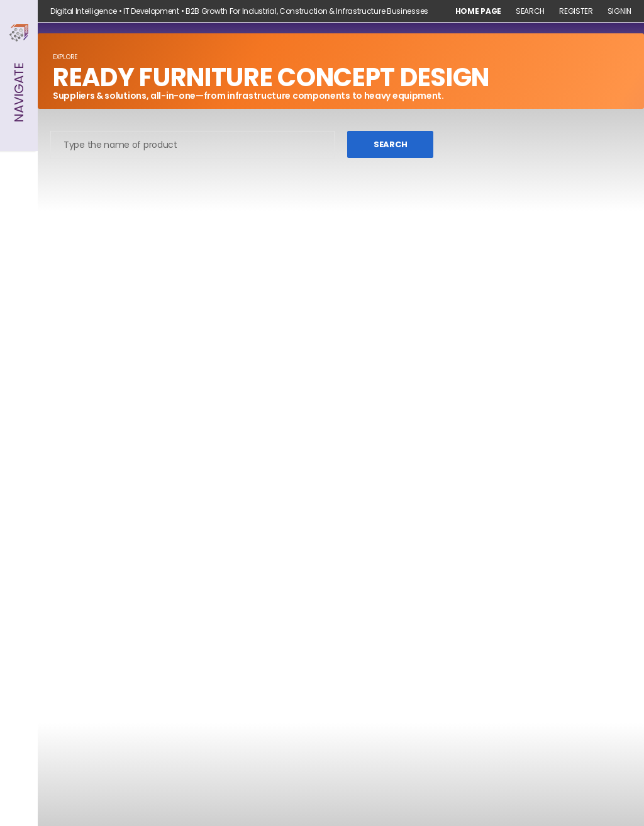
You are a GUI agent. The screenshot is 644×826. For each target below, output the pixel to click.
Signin (619, 11)
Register (576, 11)
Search (530, 11)
